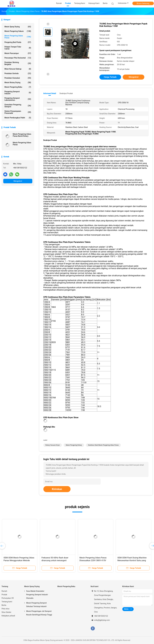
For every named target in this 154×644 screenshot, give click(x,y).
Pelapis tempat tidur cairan (18, 48)
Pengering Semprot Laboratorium (18, 99)
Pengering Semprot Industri (18, 93)
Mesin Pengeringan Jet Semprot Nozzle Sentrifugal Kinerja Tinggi (39, 613)
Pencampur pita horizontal (18, 58)
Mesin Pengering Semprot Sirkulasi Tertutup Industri (37, 605)
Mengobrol (18, 181)
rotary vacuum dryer (53, 445)
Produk (4, 595)
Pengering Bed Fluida (18, 42)
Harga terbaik (110, 77)
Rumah (4, 591)
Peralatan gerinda (18, 73)
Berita (4, 605)
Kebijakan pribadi (8, 616)
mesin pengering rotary (74, 445)
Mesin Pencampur (18, 53)
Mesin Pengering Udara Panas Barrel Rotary (22, 135)
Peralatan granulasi (18, 78)
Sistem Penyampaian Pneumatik (18, 112)
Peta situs (6, 609)
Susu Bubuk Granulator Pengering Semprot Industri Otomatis (37, 595)
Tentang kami (7, 602)
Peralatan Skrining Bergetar (18, 63)
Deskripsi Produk (66, 93)
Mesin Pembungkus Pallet (18, 118)
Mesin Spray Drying (18, 27)
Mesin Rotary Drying (18, 82)
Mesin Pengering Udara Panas (18, 37)
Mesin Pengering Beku (18, 87)
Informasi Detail (50, 93)
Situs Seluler (6, 612)
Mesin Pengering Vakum (18, 31)
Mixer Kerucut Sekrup (18, 69)
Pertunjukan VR (8, 598)
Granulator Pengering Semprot (18, 106)
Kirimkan (57, 489)
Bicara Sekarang (143, 3)
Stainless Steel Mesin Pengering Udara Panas (103, 445)
